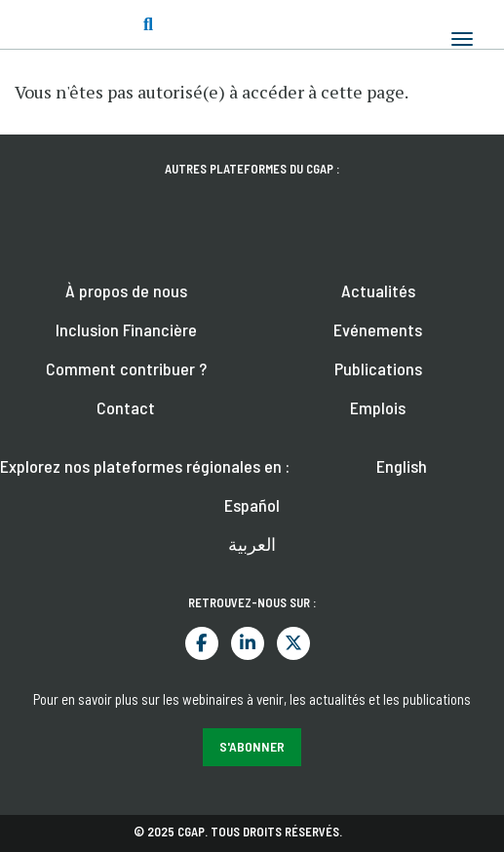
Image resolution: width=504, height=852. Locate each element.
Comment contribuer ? (126, 368)
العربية (252, 544)
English (402, 466)
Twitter (293, 643)
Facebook (202, 643)
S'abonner (252, 746)
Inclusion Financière (126, 329)
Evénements (378, 329)
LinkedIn (248, 643)
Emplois (378, 407)
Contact (126, 407)
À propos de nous (126, 290)
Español (252, 505)
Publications (378, 368)
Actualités (378, 290)
